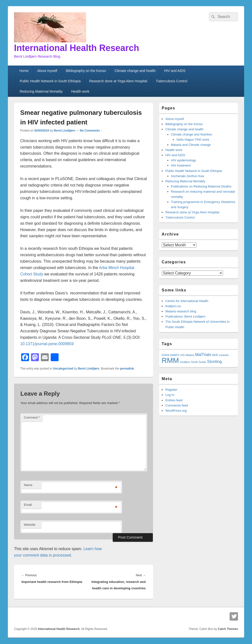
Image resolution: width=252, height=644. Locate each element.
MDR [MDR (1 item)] (215, 355)
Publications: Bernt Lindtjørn (185, 316)
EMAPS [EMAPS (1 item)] (175, 355)
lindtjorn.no (173, 306)
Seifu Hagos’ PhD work (193, 140)
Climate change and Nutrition (192, 134)
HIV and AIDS (175, 71)
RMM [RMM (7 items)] (170, 360)
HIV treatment (181, 165)
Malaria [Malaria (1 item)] (190, 355)
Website (30, 525)
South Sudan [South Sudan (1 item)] (199, 362)
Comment (32, 417)
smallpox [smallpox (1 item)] (185, 362)
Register (171, 390)
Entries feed (174, 400)
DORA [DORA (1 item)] (165, 355)
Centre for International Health (187, 301)
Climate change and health (135, 71)
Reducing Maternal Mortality (41, 91)
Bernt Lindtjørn (65, 131)
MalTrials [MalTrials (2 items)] (203, 355)
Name (28, 485)
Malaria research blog (181, 311)
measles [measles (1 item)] (224, 355)
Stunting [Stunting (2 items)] (215, 361)
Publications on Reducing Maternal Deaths (201, 186)
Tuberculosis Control (172, 81)
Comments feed (177, 405)
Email (28, 505)
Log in (170, 395)
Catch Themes (228, 629)
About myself (47, 71)
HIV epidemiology (184, 160)
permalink (127, 369)
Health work (80, 91)
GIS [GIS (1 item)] (182, 355)
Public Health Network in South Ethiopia (50, 81)
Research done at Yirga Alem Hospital (118, 81)
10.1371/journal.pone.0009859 (47, 344)
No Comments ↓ (91, 131)
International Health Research (77, 48)
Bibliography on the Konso (86, 71)
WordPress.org (176, 411)
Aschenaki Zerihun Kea (188, 176)
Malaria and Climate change (191, 145)
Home (24, 71)
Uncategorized (63, 369)
